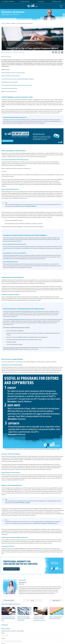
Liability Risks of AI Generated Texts (10, 82)
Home (3, 23)
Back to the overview (6, 57)
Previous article (9, 600)
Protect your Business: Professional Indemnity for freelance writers (17, 85)
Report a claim (58, 2)
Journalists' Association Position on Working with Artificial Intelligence (18, 79)
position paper (11, 239)
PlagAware (33, 300)
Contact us (42, 2)
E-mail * (3, 638)
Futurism (34, 197)
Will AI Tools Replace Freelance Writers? (11, 76)
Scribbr (39, 300)
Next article (56, 600)
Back (32, 600)
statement (59, 193)
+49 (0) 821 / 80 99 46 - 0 (9, 2)
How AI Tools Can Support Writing (9, 88)
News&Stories (7, 23)
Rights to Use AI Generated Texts (9, 91)
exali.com (32, 6)
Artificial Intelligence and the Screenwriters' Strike (13, 73)
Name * (3, 633)
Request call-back (25, 2)
